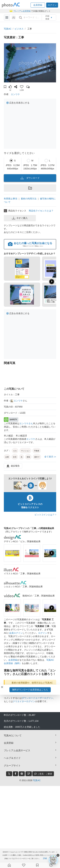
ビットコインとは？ (45, 515)
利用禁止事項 (11, 199)
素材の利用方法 (29, 199)
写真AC (8, 29)
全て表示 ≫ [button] (50, 457)
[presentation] (52, 553)
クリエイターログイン (24, 701)
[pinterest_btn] (22, 774)
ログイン (43, 633)
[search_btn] (20, 18)
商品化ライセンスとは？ (41, 211)
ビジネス (19, 29)
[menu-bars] (7, 18)
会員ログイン (16, 633)
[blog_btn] (29, 774)
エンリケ (15, 94)
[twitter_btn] (9, 774)
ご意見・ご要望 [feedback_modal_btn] (43, 774)
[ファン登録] (24, 865)
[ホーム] (9, 865)
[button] (38, 5)
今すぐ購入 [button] (20, 218)
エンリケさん (26, 423)
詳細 (45, 858)
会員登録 (13, 660)
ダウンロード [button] (30, 178)
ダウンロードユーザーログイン (37, 698)
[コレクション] (37, 865)
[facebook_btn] (15, 774)
